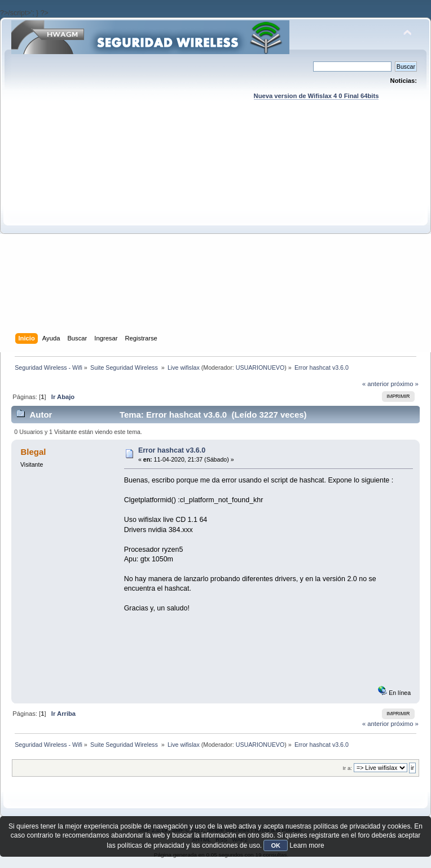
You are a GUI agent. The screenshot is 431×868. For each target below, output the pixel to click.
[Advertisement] (106, 227)
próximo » (405, 384)
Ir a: (347, 768)
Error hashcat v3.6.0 (172, 450)
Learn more (307, 845)
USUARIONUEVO (260, 367)
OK (276, 845)
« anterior (375, 384)
